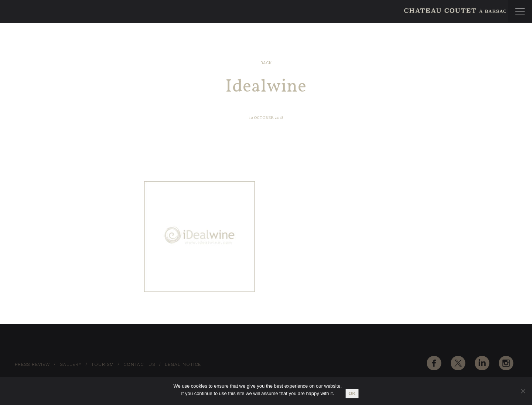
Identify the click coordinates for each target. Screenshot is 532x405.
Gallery (71, 364)
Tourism (103, 364)
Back (266, 63)
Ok (352, 393)
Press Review (32, 364)
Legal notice (183, 364)
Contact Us (139, 364)
